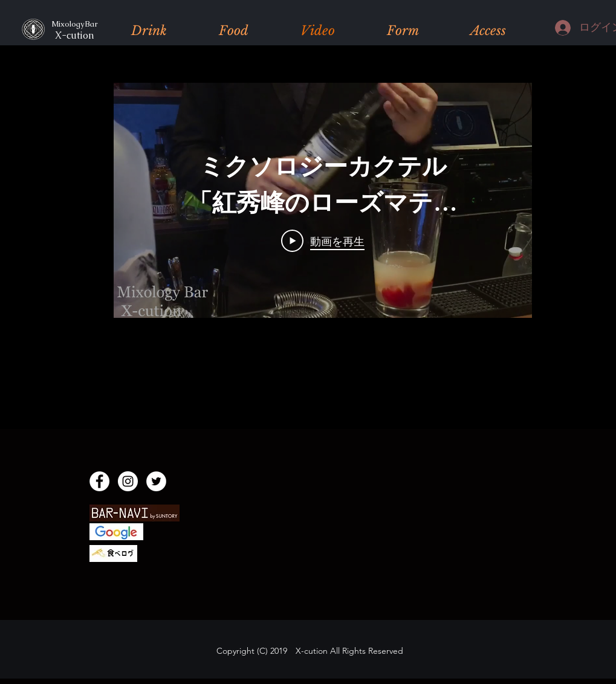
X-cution (71, 35)
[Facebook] (99, 481)
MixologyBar (73, 24)
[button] (149, 31)
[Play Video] (323, 241)
